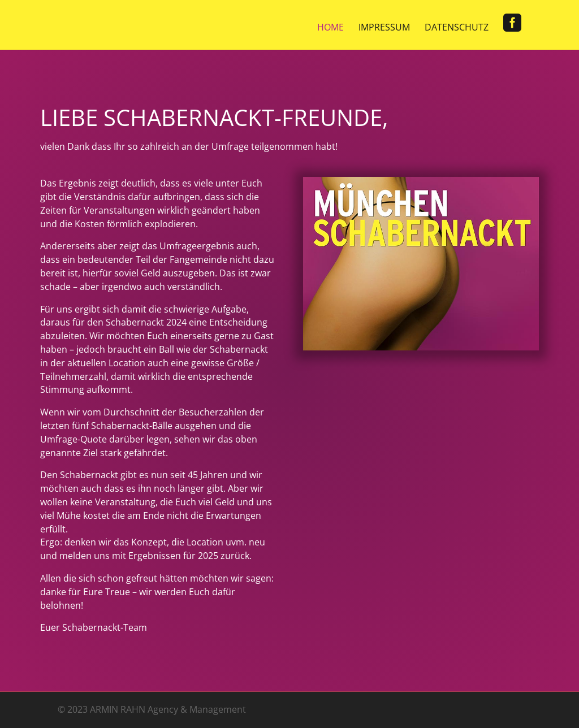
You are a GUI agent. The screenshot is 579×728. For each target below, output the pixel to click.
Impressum (384, 28)
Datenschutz (457, 28)
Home (330, 28)
